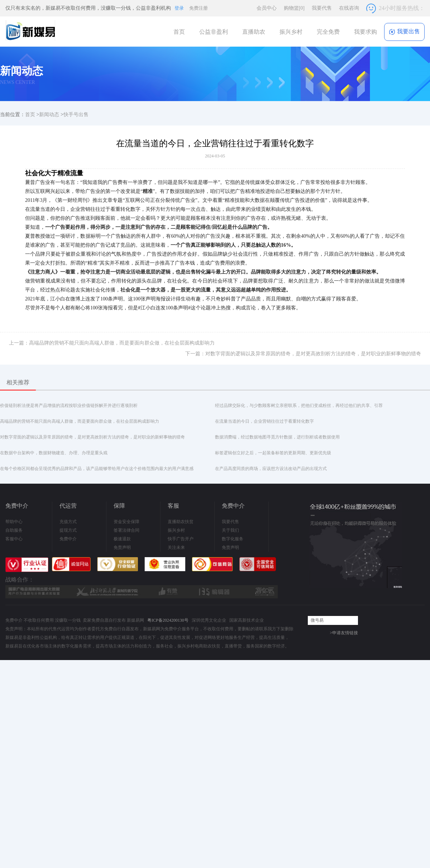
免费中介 (68, 539)
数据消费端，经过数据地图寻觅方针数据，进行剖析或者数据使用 (277, 437)
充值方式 (68, 522)
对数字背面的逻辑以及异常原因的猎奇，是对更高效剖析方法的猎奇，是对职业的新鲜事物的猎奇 (92, 437)
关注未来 (176, 547)
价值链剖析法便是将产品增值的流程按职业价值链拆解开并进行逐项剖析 (69, 405)
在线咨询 (349, 8)
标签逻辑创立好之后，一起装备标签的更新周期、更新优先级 (273, 453)
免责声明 (122, 547)
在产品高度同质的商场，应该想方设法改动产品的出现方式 (271, 469)
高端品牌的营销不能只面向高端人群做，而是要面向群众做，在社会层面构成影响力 (80, 421)
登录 (179, 8)
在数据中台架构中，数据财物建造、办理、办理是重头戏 (54, 453)
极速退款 (122, 539)
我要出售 (404, 32)
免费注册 (199, 8)
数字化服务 (233, 539)
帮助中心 (14, 522)
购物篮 (294, 8)
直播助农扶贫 (181, 522)
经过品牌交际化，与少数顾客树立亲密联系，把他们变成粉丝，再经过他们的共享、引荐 (299, 405)
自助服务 (14, 530)
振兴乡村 (291, 32)
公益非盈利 (214, 32)
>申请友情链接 (344, 633)
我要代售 (322, 8)
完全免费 (328, 32)
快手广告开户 (181, 539)
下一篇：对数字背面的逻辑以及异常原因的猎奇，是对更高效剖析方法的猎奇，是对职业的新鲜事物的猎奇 (303, 354)
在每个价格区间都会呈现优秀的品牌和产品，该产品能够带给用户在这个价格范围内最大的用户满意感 (97, 469)
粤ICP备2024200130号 (168, 620)
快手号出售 (76, 115)
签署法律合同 (126, 530)
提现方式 (68, 530)
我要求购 (365, 32)
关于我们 (230, 530)
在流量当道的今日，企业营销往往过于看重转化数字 (264, 421)
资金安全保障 (126, 522)
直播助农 (254, 32)
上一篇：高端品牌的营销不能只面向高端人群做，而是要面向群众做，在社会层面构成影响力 (112, 343)
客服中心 (14, 539)
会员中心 (267, 8)
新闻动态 (49, 115)
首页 (179, 32)
